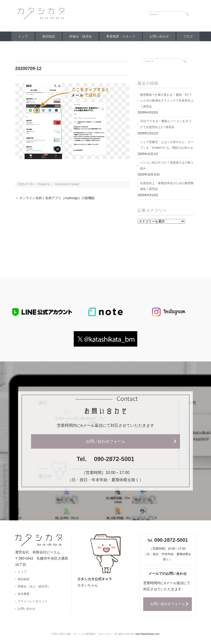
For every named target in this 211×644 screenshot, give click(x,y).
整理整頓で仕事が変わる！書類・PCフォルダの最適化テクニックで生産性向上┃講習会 (167, 101)
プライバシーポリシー (33, 603)
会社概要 (24, 596)
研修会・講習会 (80, 36)
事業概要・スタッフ (122, 36)
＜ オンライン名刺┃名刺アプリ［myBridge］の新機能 (57, 198)
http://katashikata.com (147, 635)
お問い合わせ (161, 36)
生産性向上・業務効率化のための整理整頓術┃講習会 (167, 187)
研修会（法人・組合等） (34, 588)
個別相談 (46, 36)
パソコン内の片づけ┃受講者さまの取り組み (167, 167)
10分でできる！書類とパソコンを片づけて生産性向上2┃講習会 (165, 125)
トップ (19, 36)
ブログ (192, 36)
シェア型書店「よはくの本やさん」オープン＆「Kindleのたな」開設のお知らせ (167, 146)
